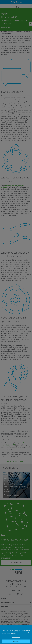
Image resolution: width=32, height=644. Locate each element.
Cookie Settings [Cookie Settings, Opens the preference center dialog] (16, 638)
